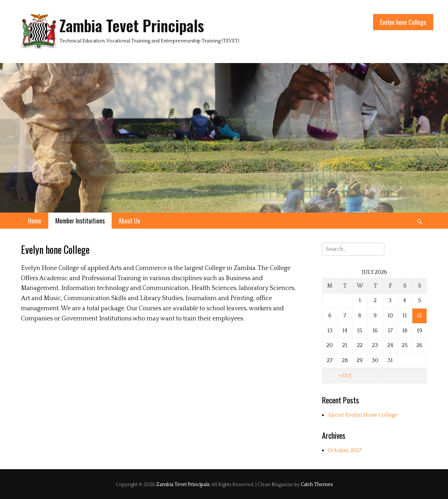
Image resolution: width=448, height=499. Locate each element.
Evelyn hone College (403, 22)
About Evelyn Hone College (363, 415)
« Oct (345, 375)
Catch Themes (317, 485)
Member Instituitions (80, 221)
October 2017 (345, 450)
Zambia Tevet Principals (132, 25)
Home (35, 221)
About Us (129, 221)
